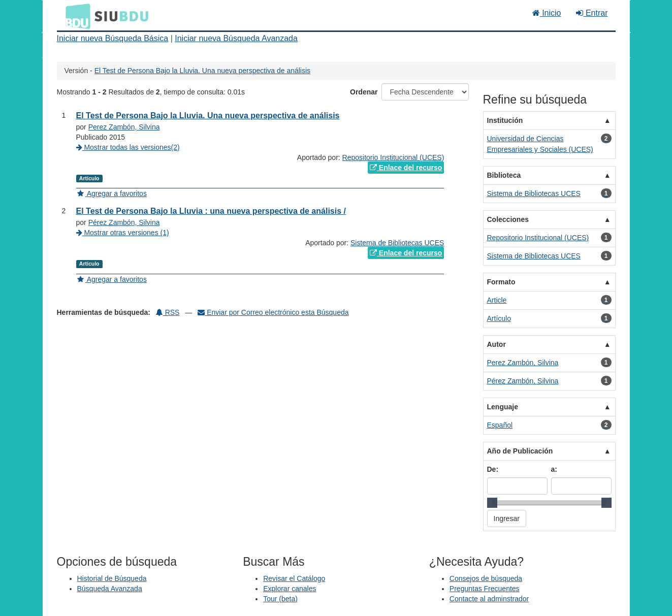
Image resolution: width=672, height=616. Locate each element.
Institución (505, 120)
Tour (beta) (280, 599)
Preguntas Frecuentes (485, 589)
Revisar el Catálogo (294, 578)
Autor (497, 344)
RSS (168, 312)
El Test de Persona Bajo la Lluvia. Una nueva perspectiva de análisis (202, 71)
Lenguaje (503, 407)
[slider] (492, 503)
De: (493, 469)
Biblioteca (504, 175)
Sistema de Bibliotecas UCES (397, 243)
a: (554, 469)
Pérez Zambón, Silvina (124, 222)
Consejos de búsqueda (486, 578)
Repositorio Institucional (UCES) (393, 157)
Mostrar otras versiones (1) (123, 233)
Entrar (592, 13)
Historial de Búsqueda (112, 578)
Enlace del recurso (406, 168)
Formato (501, 282)
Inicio (547, 13)
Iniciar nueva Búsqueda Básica (113, 38)
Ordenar (364, 92)
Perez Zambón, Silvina (124, 127)
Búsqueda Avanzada (110, 589)
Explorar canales (290, 589)
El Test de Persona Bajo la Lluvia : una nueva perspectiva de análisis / (211, 211)
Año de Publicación (520, 451)
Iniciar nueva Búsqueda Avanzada (236, 38)
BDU (75, 16)
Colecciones (508, 219)
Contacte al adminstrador (489, 599)
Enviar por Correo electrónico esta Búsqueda (273, 312)
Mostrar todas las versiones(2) (128, 147)
